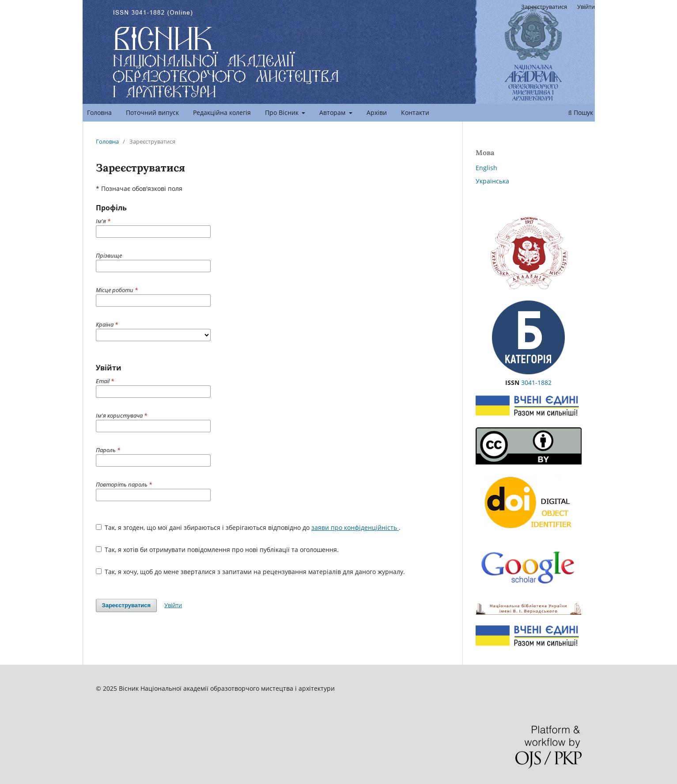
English (486, 168)
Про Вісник (283, 112)
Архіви (377, 112)
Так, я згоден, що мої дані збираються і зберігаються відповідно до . (248, 527)
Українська (492, 181)
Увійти (586, 7)
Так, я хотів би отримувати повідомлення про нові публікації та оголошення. (217, 550)
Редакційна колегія (222, 112)
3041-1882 (536, 382)
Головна (99, 112)
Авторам (333, 112)
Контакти (415, 112)
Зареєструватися (544, 7)
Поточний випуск (152, 112)
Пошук (581, 112)
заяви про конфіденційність (355, 527)
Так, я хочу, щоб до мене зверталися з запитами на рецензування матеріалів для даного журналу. (251, 572)
